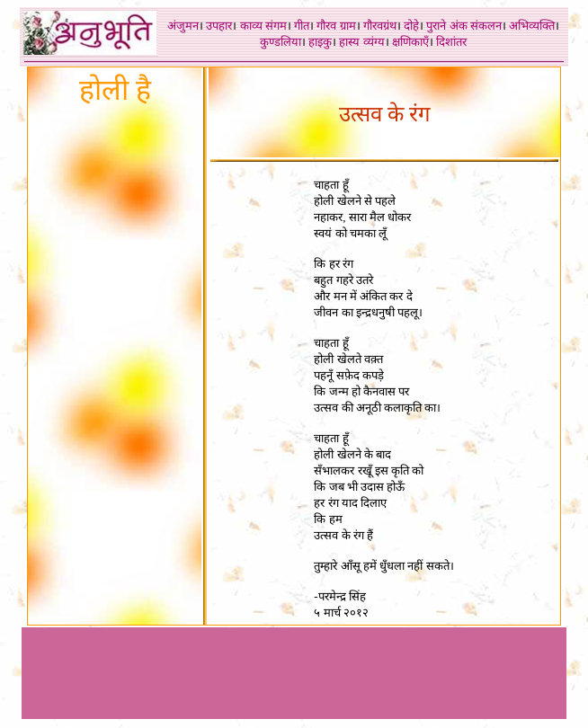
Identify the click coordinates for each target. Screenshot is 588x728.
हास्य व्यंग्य (361, 42)
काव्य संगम (263, 26)
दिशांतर (451, 42)
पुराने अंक (446, 26)
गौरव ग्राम (336, 26)
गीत (302, 26)
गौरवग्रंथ (380, 26)
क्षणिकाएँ (410, 42)
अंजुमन (183, 26)
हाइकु (320, 42)
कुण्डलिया (281, 42)
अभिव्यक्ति (532, 26)
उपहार (219, 26)
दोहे (411, 26)
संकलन (486, 26)
